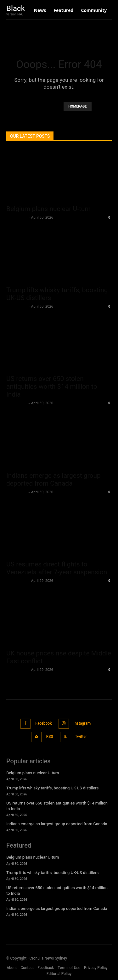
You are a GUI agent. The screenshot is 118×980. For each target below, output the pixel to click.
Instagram (82, 723)
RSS (50, 737)
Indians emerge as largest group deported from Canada (53, 479)
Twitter (81, 737)
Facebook (43, 723)
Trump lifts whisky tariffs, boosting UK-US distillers (52, 788)
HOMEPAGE (77, 106)
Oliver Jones (17, 217)
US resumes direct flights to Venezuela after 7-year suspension (57, 568)
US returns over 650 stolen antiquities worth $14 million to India (52, 387)
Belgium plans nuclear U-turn (48, 209)
